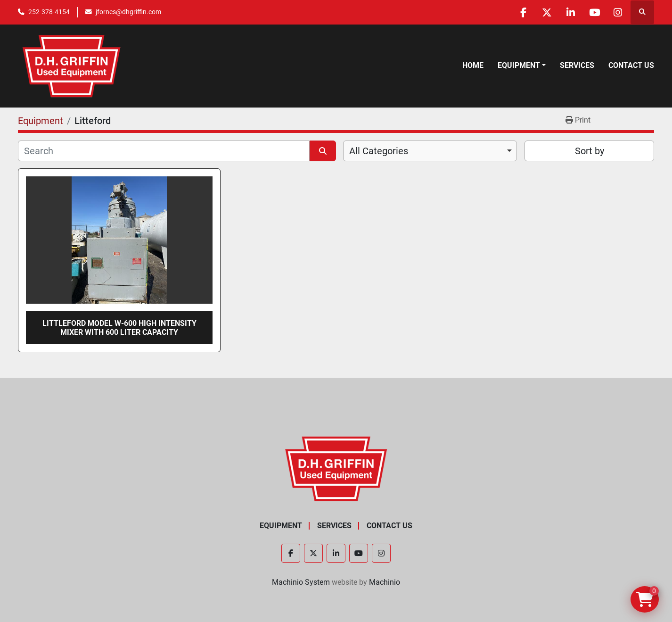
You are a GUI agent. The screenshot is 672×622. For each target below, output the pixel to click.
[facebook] (522, 12)
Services (577, 65)
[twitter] (546, 12)
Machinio (385, 582)
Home (473, 65)
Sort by (590, 151)
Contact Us (631, 65)
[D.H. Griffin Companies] (336, 469)
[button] (522, 66)
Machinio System (301, 582)
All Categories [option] (379, 151)
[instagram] (618, 12)
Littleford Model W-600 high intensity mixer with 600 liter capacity (119, 328)
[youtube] (594, 12)
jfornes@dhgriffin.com (128, 12)
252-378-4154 (49, 12)
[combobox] (430, 151)
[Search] (164, 151)
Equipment (519, 65)
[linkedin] (570, 12)
